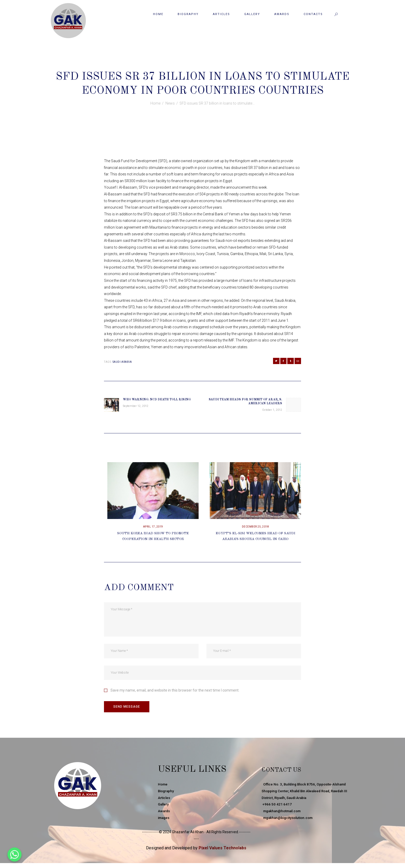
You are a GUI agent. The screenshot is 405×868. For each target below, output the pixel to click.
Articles (165, 803)
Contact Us (291, 774)
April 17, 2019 (153, 530)
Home (155, 103)
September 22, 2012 (182, 65)
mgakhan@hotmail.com (283, 816)
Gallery (164, 809)
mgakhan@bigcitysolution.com (289, 823)
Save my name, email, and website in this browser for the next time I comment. (175, 694)
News (207, 65)
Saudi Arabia (122, 362)
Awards (164, 816)
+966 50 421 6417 (277, 809)
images (164, 823)
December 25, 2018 (256, 530)
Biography (167, 796)
